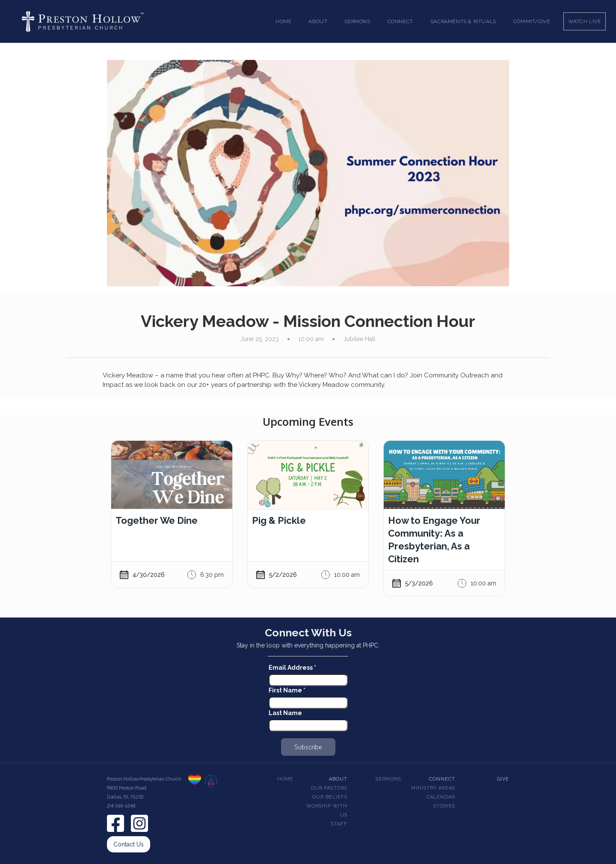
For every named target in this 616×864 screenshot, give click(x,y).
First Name (287, 690)
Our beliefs (330, 797)
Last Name (285, 713)
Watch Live (585, 21)
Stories (444, 806)
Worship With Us (327, 811)
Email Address (292, 668)
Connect (442, 779)
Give (503, 779)
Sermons (388, 779)
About (338, 779)
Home (283, 21)
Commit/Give (532, 21)
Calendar (441, 797)
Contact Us (129, 844)
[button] (318, 21)
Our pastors (329, 788)
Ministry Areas (433, 788)
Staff (339, 824)
